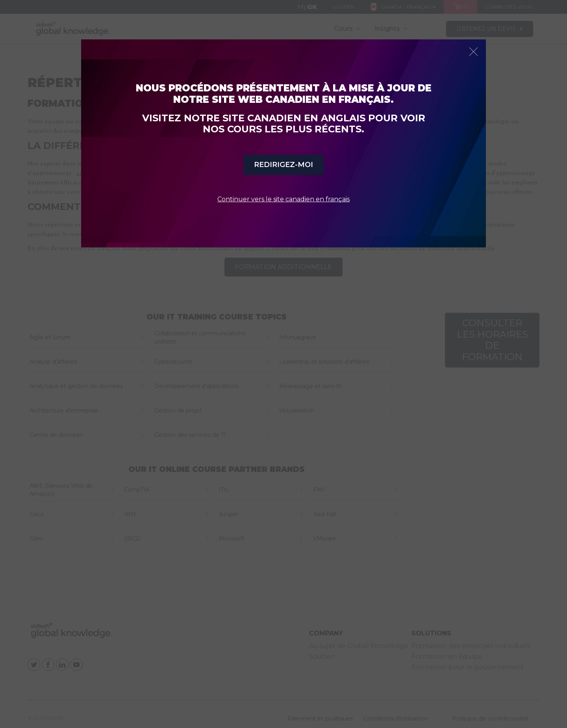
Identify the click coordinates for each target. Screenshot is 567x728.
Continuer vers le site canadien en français (283, 199)
